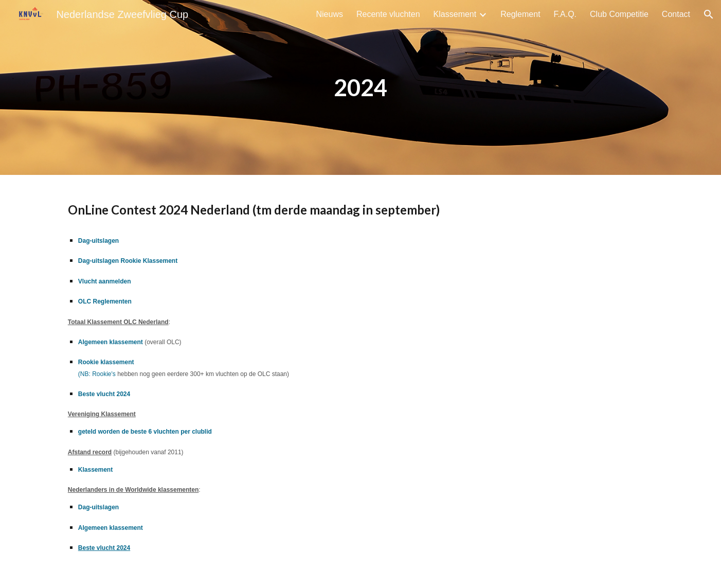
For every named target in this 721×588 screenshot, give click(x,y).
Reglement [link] (520, 14)
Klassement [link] (455, 14)
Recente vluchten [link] (388, 14)
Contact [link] (676, 14)
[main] (360, 88)
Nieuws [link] (330, 14)
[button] (709, 14)
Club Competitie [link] (619, 14)
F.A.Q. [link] (565, 14)
